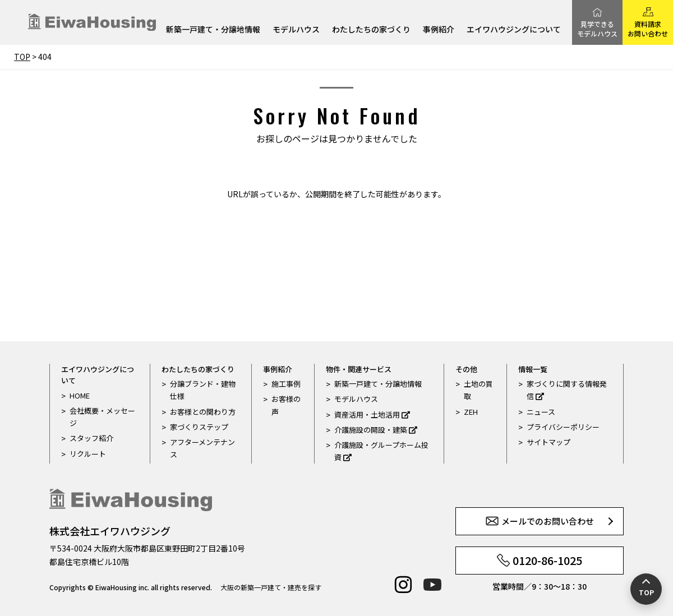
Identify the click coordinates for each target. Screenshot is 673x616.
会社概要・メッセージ (102, 417)
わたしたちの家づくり (371, 30)
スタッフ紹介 (91, 438)
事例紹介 (439, 30)
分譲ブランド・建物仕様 (203, 390)
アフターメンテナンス (202, 448)
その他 (466, 369)
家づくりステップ (199, 427)
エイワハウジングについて (514, 30)
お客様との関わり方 (203, 412)
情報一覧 (533, 369)
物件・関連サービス (359, 369)
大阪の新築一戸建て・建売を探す (271, 587)
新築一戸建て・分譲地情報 (213, 30)
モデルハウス (296, 30)
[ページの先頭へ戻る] (646, 589)
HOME (80, 395)
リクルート (88, 454)
